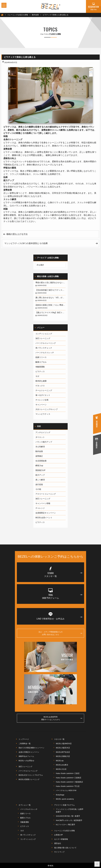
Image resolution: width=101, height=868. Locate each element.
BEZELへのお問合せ (26, 761)
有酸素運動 (40, 367)
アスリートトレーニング (46, 494)
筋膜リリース (41, 357)
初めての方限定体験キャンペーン (31, 748)
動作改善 (39, 451)
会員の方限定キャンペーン (29, 752)
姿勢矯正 (39, 456)
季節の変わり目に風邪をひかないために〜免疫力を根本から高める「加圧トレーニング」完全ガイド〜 (50, 283)
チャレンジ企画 (42, 400)
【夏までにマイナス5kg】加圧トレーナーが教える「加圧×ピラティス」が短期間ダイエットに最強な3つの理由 (50, 312)
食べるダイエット (43, 395)
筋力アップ (40, 475)
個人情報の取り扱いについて (65, 848)
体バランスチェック (44, 348)
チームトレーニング (44, 390)
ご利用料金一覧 (25, 744)
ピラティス (40, 371)
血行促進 (39, 484)
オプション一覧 (25, 805)
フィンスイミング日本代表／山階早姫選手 (70, 811)
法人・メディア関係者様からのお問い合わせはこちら (60, 633)
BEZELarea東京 (62, 765)
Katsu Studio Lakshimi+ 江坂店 (68, 773)
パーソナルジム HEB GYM (66, 790)
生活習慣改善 (41, 461)
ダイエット (40, 437)
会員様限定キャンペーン (46, 513)
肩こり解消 (40, 480)
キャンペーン (41, 405)
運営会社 (58, 843)
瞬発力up (39, 466)
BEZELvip (60, 761)
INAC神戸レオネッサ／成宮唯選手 (69, 820)
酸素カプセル (41, 362)
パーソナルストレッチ (45, 353)
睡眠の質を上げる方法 (17, 234)
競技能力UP (40, 470)
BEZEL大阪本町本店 (64, 744)
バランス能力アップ (44, 442)
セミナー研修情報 (61, 839)
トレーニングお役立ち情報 (64, 831)
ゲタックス (40, 386)
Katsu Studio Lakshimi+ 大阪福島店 (69, 782)
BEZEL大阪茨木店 (63, 748)
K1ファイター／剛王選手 (66, 825)
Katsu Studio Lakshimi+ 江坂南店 (69, 778)
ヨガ (37, 376)
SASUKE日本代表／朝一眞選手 (68, 816)
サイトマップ (59, 852)
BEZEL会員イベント (44, 518)
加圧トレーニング (43, 338)
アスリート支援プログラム (64, 805)
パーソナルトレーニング (46, 343)
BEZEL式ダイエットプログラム (31, 775)
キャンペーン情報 (43, 503)
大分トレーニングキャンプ (47, 409)
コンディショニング (44, 334)
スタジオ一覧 (59, 739)
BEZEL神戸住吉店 (63, 752)
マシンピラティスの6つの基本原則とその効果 (26, 243)
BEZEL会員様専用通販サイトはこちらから (62, 718)
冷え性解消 (40, 447)
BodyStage (60, 795)
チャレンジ (40, 508)
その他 (38, 489)
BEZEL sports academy (65, 799)
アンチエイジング (43, 432)
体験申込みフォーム (26, 756)
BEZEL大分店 (61, 769)
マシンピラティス (43, 414)
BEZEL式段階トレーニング (29, 779)
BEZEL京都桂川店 (63, 756)
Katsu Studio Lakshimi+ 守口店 (68, 786)
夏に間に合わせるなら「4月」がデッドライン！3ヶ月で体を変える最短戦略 (50, 298)
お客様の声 (58, 835)
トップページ (24, 739)
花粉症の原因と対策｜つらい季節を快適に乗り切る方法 (50, 305)
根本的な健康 (41, 381)
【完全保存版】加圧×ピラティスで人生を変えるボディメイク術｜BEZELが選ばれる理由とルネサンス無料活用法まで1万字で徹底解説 (50, 290)
